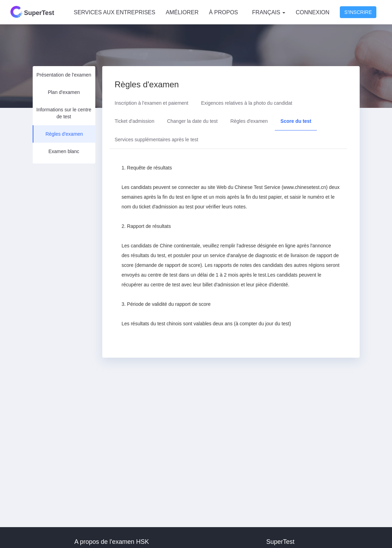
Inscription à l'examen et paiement (152, 103)
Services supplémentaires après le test (157, 140)
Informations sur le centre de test (64, 113)
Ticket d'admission (135, 121)
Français (269, 12)
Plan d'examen (64, 92)
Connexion (313, 12)
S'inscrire (358, 12)
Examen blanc (64, 151)
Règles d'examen (64, 134)
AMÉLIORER (182, 12)
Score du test (296, 121)
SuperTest (32, 12)
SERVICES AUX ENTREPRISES (114, 12)
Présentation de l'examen (64, 75)
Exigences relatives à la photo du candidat (247, 103)
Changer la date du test (192, 121)
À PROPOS (224, 12)
